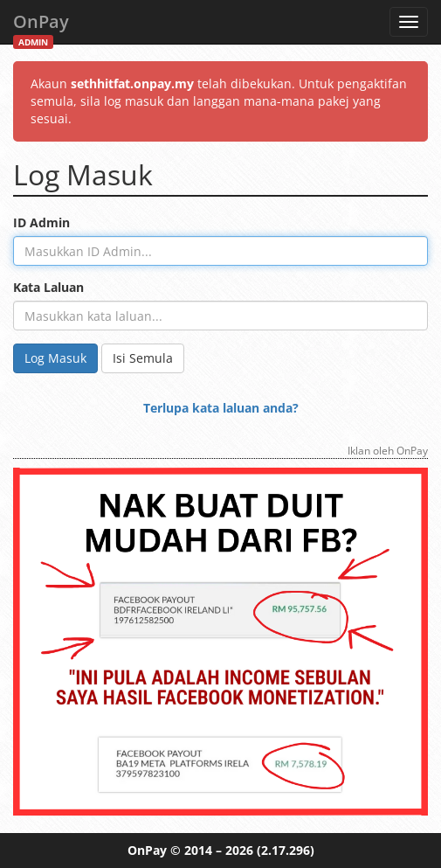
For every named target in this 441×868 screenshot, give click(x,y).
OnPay (41, 27)
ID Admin (41, 222)
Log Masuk (55, 358)
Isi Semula (143, 358)
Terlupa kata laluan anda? (221, 408)
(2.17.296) (286, 850)
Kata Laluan (48, 287)
